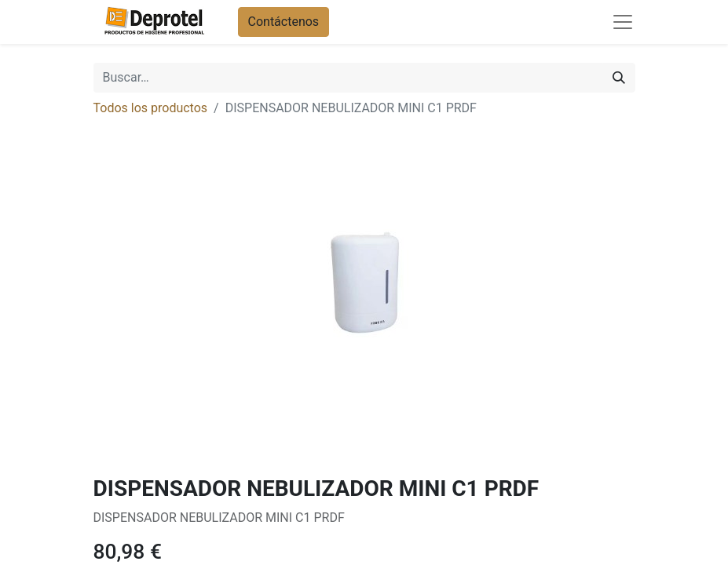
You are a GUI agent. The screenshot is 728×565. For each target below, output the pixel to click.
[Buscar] (619, 78)
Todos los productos (151, 108)
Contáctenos (284, 22)
